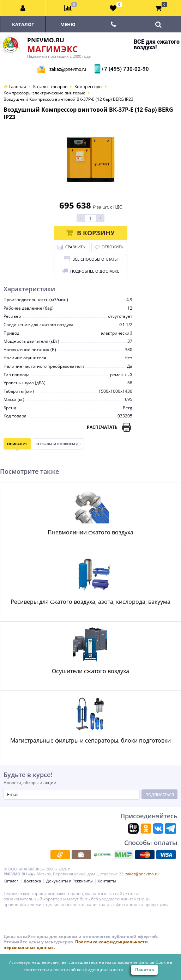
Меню (68, 24)
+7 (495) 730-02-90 (124, 69)
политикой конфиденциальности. (89, 970)
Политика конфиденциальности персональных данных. (76, 945)
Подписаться (160, 795)
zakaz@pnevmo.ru (68, 69)
